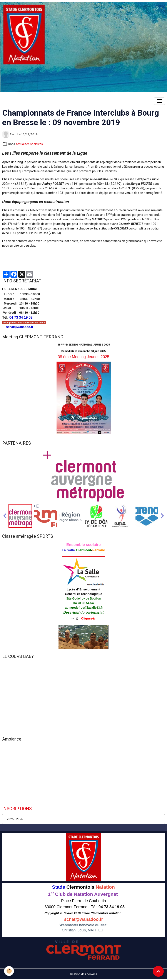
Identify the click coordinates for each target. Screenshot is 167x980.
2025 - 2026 (15, 819)
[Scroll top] (158, 971)
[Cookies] (9, 971)
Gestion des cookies (84, 974)
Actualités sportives (29, 144)
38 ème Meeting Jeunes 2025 (83, 357)
